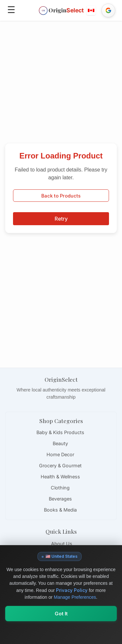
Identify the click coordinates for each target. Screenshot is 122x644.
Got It (61, 614)
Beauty (60, 443)
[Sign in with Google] (108, 10)
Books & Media (60, 510)
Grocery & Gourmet (60, 466)
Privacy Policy (72, 590)
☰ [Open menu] (11, 10)
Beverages (60, 499)
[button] (91, 10)
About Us (62, 544)
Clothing (60, 488)
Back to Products (61, 196)
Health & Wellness (60, 477)
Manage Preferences (75, 597)
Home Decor (60, 454)
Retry (61, 219)
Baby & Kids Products (60, 432)
